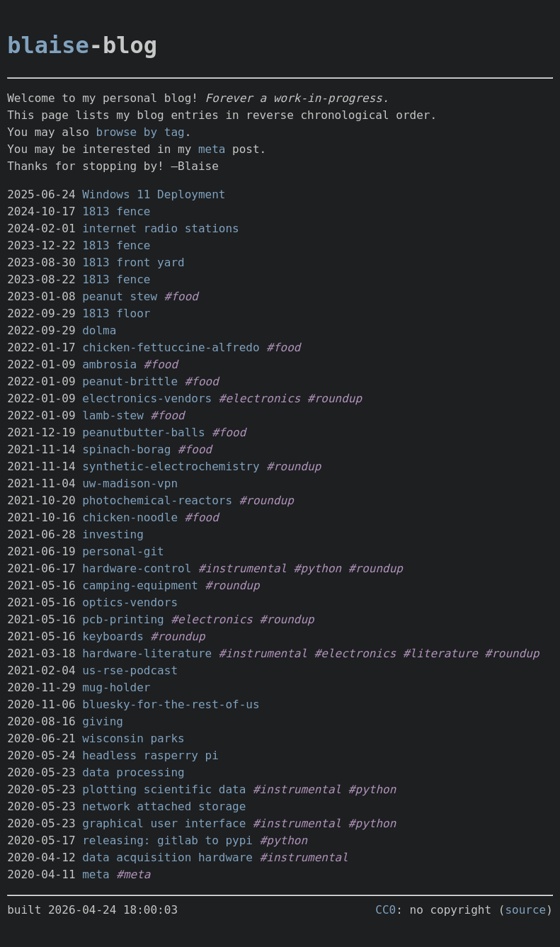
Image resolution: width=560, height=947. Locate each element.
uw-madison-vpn (130, 483)
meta (212, 149)
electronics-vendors (147, 398)
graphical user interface (164, 823)
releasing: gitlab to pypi (167, 840)
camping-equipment (140, 585)
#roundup (335, 398)
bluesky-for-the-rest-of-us (171, 704)
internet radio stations (161, 228)
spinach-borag (126, 449)
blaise (48, 45)
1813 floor (116, 313)
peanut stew (120, 296)
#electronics (260, 398)
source (525, 910)
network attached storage (164, 806)
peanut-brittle (130, 381)
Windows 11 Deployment (154, 194)
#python (318, 568)
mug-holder (116, 687)
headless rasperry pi (150, 755)
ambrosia (109, 364)
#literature (440, 653)
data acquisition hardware (167, 857)
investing (113, 534)
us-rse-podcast (130, 670)
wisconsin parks (133, 738)
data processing (133, 772)
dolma (99, 330)
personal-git (123, 551)
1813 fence (116, 211)
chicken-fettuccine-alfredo (171, 347)
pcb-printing (123, 619)
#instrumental (242, 568)
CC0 (385, 910)
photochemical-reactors (157, 500)
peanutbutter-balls (143, 432)
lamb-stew (113, 415)
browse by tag (140, 132)
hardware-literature (147, 653)
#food (181, 296)
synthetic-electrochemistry (171, 466)
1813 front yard (133, 262)
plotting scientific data (164, 789)
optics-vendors (130, 602)
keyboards (113, 636)
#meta (133, 874)
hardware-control (137, 568)
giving (103, 721)
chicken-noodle (130, 517)
